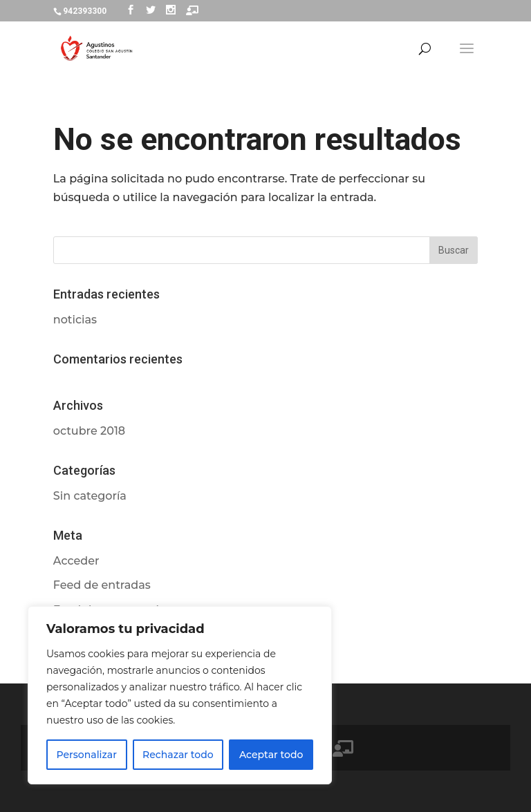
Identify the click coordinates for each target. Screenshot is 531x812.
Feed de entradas (102, 585)
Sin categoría (90, 496)
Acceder (76, 561)
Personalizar (87, 755)
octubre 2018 (89, 431)
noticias (75, 320)
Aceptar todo (271, 755)
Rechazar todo (178, 755)
